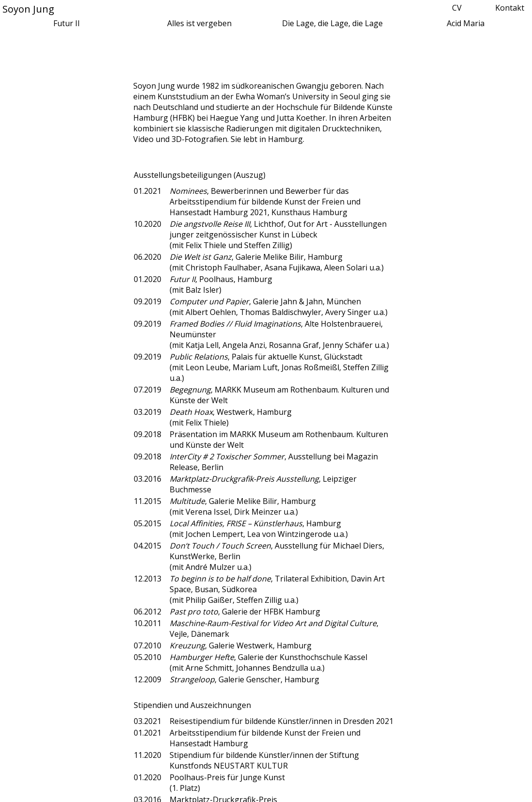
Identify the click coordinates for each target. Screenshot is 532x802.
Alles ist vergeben (199, 23)
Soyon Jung (28, 9)
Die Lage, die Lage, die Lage (332, 23)
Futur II (67, 23)
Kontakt (510, 8)
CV (457, 8)
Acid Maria (466, 23)
